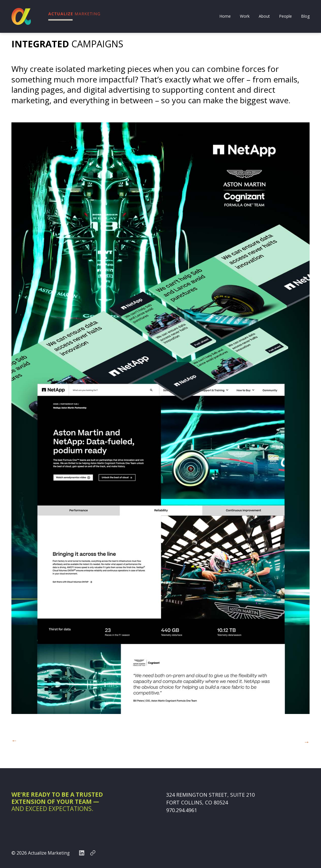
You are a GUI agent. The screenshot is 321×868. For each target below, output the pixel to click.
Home (225, 16)
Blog (305, 16)
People (285, 16)
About (264, 16)
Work (245, 16)
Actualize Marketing (49, 852)
